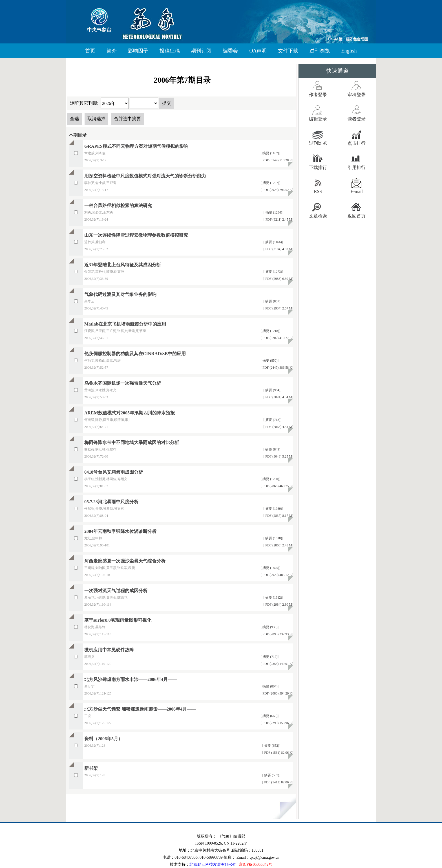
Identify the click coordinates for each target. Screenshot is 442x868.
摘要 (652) (271, 746)
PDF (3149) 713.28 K (277, 160)
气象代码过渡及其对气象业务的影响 (120, 294)
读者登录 (357, 119)
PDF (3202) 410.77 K (277, 338)
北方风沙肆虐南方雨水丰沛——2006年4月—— (131, 679)
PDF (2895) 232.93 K (277, 634)
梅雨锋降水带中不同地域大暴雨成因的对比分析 (132, 442)
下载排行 (318, 167)
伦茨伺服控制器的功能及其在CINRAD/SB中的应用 (135, 354)
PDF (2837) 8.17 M (278, 516)
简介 (112, 51)
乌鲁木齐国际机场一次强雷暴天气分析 (123, 383)
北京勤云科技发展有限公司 (213, 864)
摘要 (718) (272, 420)
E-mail (357, 191)
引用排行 (357, 167)
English (349, 51)
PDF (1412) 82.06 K (278, 782)
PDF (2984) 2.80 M (278, 605)
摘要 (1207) (270, 183)
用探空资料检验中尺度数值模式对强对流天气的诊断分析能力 (145, 176)
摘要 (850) (269, 361)
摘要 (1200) (270, 479)
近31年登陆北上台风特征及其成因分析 (123, 265)
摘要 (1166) (273, 242)
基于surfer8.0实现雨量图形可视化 (118, 620)
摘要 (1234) (273, 212)
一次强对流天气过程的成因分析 (116, 591)
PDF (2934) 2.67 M (278, 308)
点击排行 (357, 143)
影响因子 (138, 51)
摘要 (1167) (270, 153)
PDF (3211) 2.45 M (278, 219)
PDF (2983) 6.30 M (278, 279)
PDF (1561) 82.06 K (278, 753)
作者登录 (318, 95)
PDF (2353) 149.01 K (277, 664)
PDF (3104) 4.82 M (278, 249)
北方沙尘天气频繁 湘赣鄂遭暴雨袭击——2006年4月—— (140, 709)
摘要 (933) (269, 627)
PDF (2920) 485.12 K (277, 575)
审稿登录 (357, 95)
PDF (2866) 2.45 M (278, 545)
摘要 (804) (269, 686)
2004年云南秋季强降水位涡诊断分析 (120, 531)
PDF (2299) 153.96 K (277, 723)
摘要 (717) (269, 657)
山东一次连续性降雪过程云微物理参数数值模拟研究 (136, 235)
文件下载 (288, 51)
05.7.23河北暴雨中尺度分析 (111, 502)
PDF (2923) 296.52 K (277, 190)
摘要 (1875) (270, 568)
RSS (318, 191)
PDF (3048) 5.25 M (278, 456)
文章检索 (318, 216)
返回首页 (357, 216)
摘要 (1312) (273, 597)
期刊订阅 (201, 51)
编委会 (230, 51)
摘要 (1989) (273, 509)
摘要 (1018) (273, 538)
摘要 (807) (272, 301)
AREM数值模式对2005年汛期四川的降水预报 (130, 413)
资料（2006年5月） (103, 739)
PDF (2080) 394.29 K (277, 693)
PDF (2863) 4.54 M (278, 427)
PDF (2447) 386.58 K (277, 368)
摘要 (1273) (273, 272)
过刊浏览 (320, 51)
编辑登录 (318, 119)
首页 (90, 51)
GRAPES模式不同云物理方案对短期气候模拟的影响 (136, 146)
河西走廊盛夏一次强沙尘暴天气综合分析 (125, 561)
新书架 (91, 768)
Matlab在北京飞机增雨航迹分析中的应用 (125, 324)
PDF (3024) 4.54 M (278, 397)
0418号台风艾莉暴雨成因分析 (114, 472)
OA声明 (258, 51)
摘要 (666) (269, 716)
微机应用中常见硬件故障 (109, 650)
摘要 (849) (272, 449)
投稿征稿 (170, 51)
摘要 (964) (272, 390)
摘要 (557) (271, 775)
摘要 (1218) (270, 331)
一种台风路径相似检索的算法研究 (118, 206)
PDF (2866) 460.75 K (277, 486)
